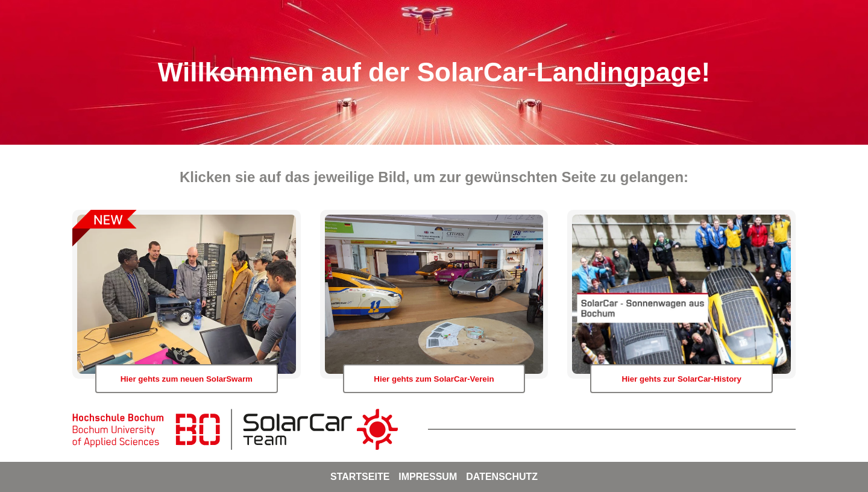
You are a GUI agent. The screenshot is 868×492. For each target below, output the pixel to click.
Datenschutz (502, 477)
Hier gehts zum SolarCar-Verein (434, 379)
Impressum (428, 477)
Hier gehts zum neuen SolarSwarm (187, 379)
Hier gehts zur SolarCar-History (681, 379)
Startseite (360, 477)
